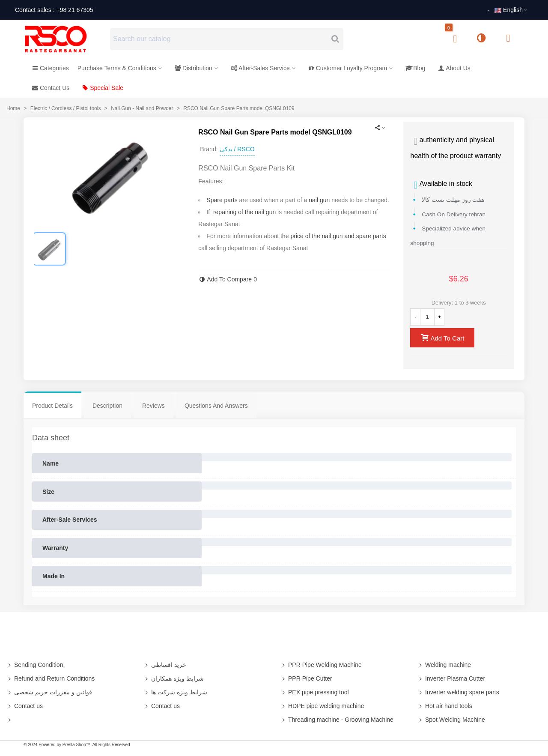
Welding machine (444, 665)
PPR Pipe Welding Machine (321, 665)
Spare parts (222, 200)
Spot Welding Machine (451, 720)
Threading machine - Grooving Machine (337, 720)
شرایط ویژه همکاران (174, 678)
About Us (454, 68)
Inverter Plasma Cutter (451, 678)
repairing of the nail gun (244, 212)
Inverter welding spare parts (458, 692)
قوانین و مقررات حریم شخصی (49, 692)
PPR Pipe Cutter (306, 678)
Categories (51, 68)
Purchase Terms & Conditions (117, 68)
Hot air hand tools (445, 706)
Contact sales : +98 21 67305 (54, 10)
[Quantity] (427, 317)
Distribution (194, 68)
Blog (415, 68)
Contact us (25, 706)
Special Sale (103, 88)
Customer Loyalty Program (348, 68)
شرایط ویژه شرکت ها (175, 692)
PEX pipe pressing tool (315, 692)
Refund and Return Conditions (51, 678)
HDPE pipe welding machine (322, 706)
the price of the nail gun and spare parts (333, 236)
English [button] (511, 10)
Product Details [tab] (52, 406)
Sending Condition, (36, 665)
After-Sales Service (260, 68)
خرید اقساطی (165, 665)
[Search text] (220, 39)
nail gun (319, 200)
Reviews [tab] (153, 406)
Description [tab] (107, 406)
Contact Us (51, 88)
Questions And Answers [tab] (216, 406)
